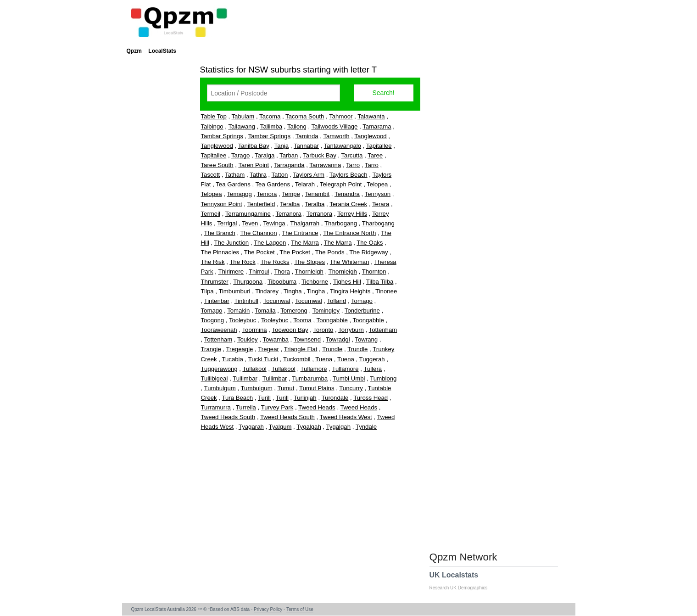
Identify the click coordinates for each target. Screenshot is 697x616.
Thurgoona (248, 282)
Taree (375, 155)
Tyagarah (251, 427)
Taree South (217, 165)
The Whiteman (350, 262)
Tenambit (318, 194)
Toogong (213, 320)
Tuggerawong (219, 369)
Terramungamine (248, 214)
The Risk (213, 262)
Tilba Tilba (380, 282)
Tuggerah (372, 359)
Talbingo (212, 126)
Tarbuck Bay (320, 155)
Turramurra (216, 407)
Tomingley (326, 311)
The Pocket (259, 252)
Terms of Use (300, 609)
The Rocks (275, 262)
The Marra (305, 243)
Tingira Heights (350, 291)
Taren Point (254, 165)
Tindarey (267, 291)
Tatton (279, 175)
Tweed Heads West (346, 417)
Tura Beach (237, 398)
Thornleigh (309, 272)
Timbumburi (234, 291)
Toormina (254, 330)
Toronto (323, 330)
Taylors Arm (309, 175)
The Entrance (300, 233)
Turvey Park (277, 407)
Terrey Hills (352, 214)
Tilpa (207, 291)
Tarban (289, 155)
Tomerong (294, 311)
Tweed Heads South (228, 417)
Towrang (366, 339)
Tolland (336, 301)
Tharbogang (341, 223)
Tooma (302, 320)
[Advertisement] (159, 199)
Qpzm (134, 51)
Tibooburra (282, 282)
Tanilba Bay (254, 146)
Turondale (335, 398)
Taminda (307, 136)
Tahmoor (341, 116)
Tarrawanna (325, 165)
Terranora (288, 214)
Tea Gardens (233, 184)
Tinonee (386, 291)
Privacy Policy (268, 609)
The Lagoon (270, 243)
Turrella (246, 407)
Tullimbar (245, 378)
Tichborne (315, 282)
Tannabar (306, 146)
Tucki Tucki (263, 359)
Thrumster (215, 282)
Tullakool (254, 369)
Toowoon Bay (290, 330)
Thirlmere (231, 272)
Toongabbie (332, 320)
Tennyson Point (222, 204)
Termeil (211, 214)
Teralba (290, 204)
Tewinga (274, 223)
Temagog (239, 194)
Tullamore (314, 369)
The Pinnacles (220, 252)
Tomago (362, 301)
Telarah (305, 184)
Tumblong (383, 378)
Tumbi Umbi (349, 378)
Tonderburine (362, 311)
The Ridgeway (368, 252)
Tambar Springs (222, 136)
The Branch (220, 233)
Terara (381, 204)
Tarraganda (289, 165)
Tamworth (336, 136)
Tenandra (347, 194)
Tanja (282, 146)
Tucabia (232, 359)
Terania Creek (348, 204)
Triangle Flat (301, 349)
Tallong (297, 126)
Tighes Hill (347, 282)
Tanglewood (370, 136)
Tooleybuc (243, 320)
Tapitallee (379, 146)
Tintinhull (246, 301)
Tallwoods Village (335, 126)
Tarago (240, 155)
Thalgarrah (305, 223)
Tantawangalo (343, 146)
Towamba (275, 339)
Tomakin (238, 311)
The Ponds (330, 252)
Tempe (291, 194)
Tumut (286, 388)
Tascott (211, 175)
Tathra (258, 175)
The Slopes (309, 262)
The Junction (232, 243)
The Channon (259, 233)
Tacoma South (305, 116)
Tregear (268, 349)
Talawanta (371, 116)
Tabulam (243, 116)
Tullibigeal (215, 378)
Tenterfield (261, 204)
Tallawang (242, 126)
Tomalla (265, 311)
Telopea (377, 184)
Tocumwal (277, 301)
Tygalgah (309, 427)
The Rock (242, 262)
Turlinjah (305, 398)
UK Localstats (463, 581)
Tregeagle (240, 349)
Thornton (374, 272)
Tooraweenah (219, 330)
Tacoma (270, 116)
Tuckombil (297, 359)
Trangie (211, 349)
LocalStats (162, 51)
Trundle (332, 349)
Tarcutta (352, 155)
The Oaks (370, 243)
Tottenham (383, 330)
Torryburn (351, 330)
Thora (282, 272)
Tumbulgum (220, 388)
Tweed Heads (317, 407)
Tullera (373, 369)
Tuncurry (351, 388)
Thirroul (259, 272)
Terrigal (227, 223)
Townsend (307, 339)
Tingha (293, 291)
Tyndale (366, 427)
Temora (267, 194)
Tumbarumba (310, 378)
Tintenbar (217, 301)
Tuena (324, 359)
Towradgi (338, 339)
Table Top (214, 116)
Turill (264, 398)
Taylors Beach (348, 175)
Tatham (235, 175)
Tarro (353, 165)
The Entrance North (349, 233)
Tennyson (378, 194)
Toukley (248, 339)
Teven (250, 223)
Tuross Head (371, 398)
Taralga (265, 155)
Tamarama (377, 126)
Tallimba (271, 126)
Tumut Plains (317, 388)
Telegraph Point (341, 184)
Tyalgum (280, 427)
